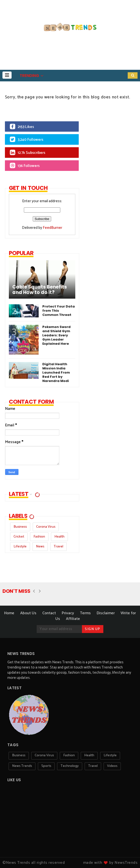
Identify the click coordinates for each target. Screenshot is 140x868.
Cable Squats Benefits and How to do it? (40, 290)
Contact (49, 613)
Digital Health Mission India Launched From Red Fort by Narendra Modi (56, 372)
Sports (46, 766)
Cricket (19, 537)
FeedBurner (53, 228)
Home (9, 613)
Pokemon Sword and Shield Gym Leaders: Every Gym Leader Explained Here (56, 335)
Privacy (68, 613)
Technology (70, 766)
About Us (28, 613)
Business (20, 527)
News (40, 547)
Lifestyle (20, 547)
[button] (7, 75)
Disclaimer (106, 613)
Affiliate (73, 619)
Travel (58, 547)
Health (59, 537)
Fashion (39, 537)
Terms (85, 613)
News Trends (22, 766)
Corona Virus (46, 527)
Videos (112, 766)
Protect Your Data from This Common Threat (59, 311)
